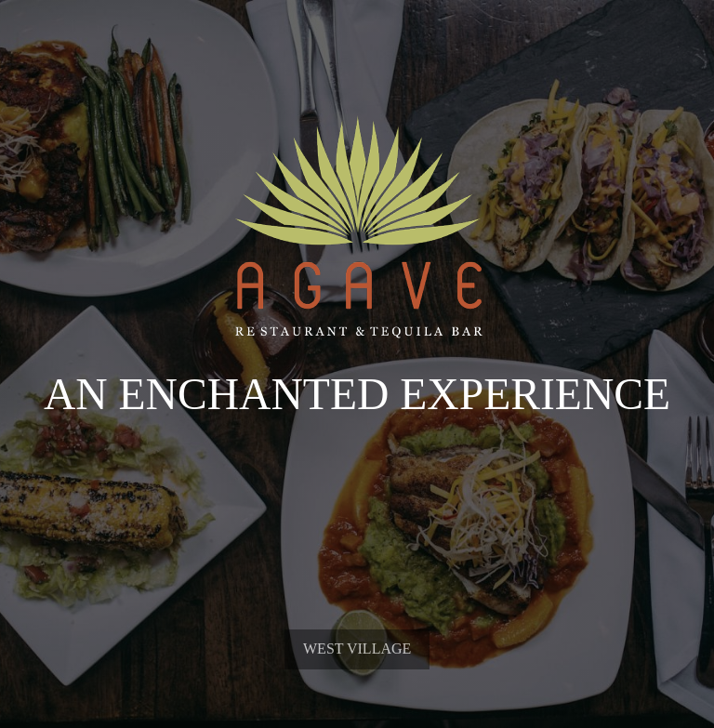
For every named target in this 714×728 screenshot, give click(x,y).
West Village (357, 695)
